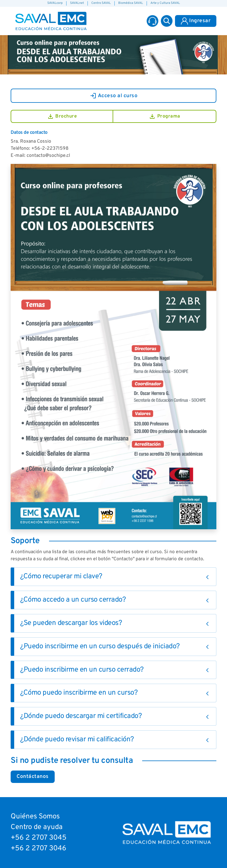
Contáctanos (33, 777)
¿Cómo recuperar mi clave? (61, 577)
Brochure (62, 116)
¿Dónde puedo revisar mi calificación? (77, 740)
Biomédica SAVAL (131, 3)
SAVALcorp (55, 3)
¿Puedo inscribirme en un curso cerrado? (82, 670)
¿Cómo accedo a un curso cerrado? (73, 600)
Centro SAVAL (101, 3)
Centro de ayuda (37, 827)
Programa (164, 116)
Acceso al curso (114, 96)
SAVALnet (77, 3)
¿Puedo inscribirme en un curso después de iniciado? (100, 646)
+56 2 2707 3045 (39, 838)
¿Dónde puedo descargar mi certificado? (81, 716)
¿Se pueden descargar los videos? (71, 623)
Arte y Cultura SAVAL (165, 3)
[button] (167, 21)
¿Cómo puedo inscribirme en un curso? (79, 693)
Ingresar (196, 21)
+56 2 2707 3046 (38, 849)
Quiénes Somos (35, 817)
